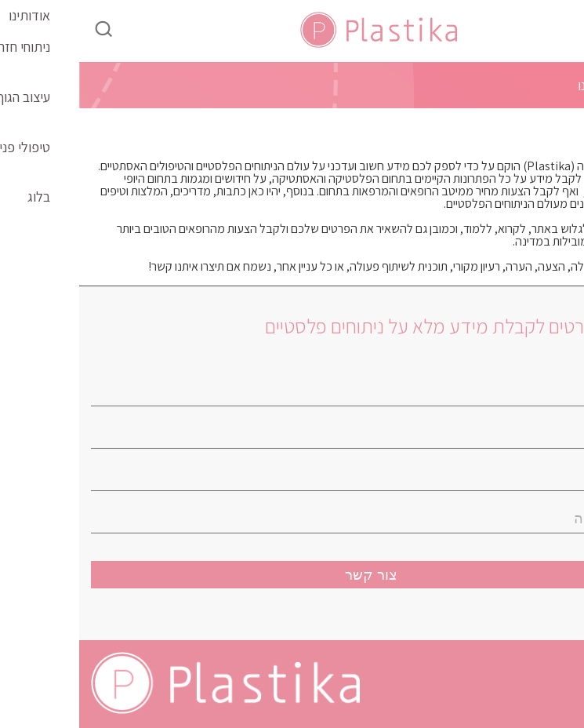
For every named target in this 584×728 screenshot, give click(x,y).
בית (563, 86)
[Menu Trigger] (533, 25)
